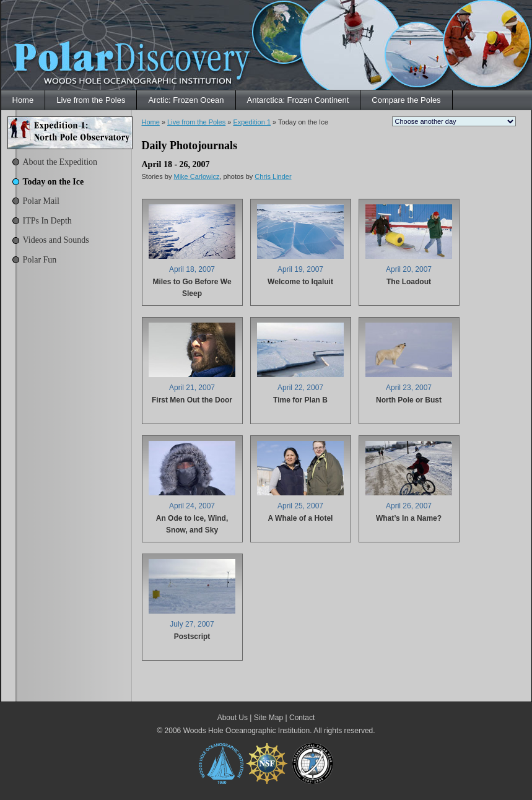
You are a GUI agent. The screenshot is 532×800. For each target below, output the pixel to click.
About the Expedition (60, 162)
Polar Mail (41, 201)
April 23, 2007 (409, 388)
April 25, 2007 (300, 506)
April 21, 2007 (192, 388)
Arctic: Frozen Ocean (186, 100)
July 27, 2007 (192, 624)
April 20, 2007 (409, 269)
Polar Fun (40, 260)
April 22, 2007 (300, 388)
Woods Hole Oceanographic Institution (247, 731)
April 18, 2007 (192, 269)
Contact (302, 718)
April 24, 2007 (192, 506)
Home (23, 100)
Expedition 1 (252, 122)
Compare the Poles (406, 100)
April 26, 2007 (409, 506)
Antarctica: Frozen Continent (298, 100)
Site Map (268, 718)
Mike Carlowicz (196, 176)
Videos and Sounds (56, 240)
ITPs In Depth (47, 221)
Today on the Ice (54, 182)
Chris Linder (273, 176)
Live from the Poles (91, 100)
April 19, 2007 (300, 269)
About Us (233, 718)
